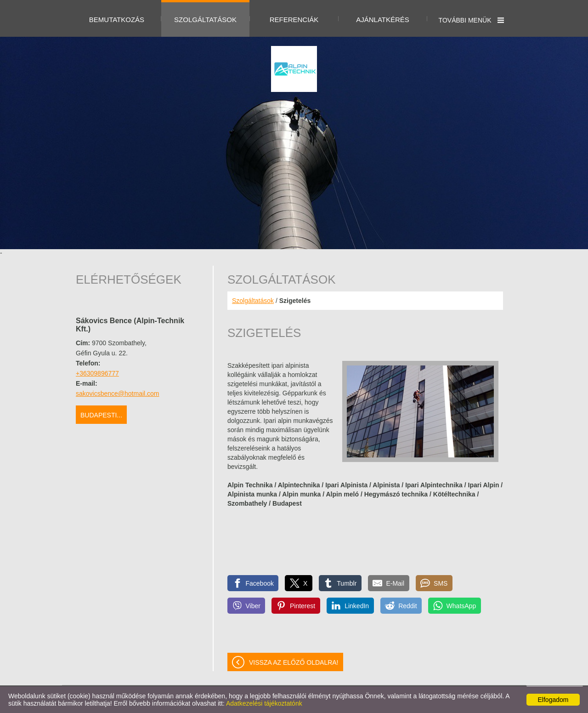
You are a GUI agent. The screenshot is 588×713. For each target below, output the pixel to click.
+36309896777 (97, 373)
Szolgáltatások (253, 301)
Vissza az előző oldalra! (294, 662)
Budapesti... (101, 415)
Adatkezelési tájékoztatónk (264, 703)
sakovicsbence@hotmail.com (118, 394)
